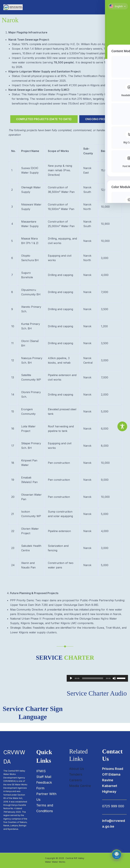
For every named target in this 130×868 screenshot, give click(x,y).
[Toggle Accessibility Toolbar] (122, 426)
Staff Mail (44, 777)
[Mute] (114, 687)
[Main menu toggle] (123, 11)
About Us (77, 769)
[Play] (71, 687)
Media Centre (80, 786)
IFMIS (41, 771)
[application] (97, 687)
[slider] (93, 687)
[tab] (44, 127)
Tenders (76, 774)
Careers (75, 780)
